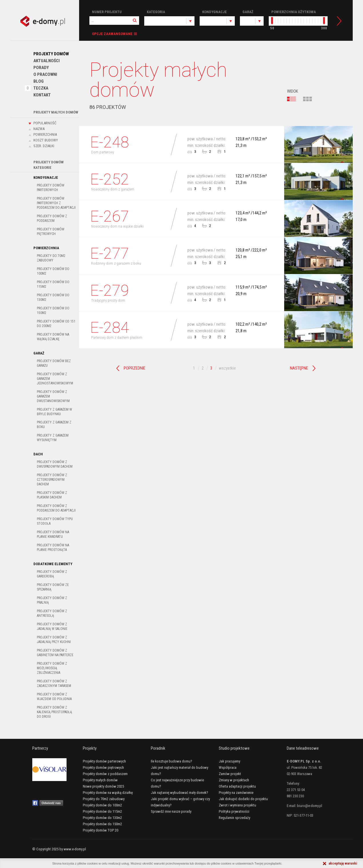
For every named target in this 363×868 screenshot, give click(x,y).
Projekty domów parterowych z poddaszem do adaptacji (56, 203)
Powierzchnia (45, 134)
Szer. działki (44, 146)
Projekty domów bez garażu (54, 363)
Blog (39, 81)
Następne (299, 368)
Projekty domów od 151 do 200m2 (56, 324)
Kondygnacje (214, 12)
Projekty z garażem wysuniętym (53, 438)
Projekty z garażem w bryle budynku (54, 412)
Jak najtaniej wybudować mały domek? (180, 793)
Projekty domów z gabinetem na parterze (55, 653)
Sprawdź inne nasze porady (171, 811)
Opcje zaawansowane (112, 34)
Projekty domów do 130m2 (53, 297)
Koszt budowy (46, 140)
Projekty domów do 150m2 (53, 311)
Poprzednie (135, 368)
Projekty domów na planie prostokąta (53, 547)
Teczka (41, 88)
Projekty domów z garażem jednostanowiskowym (55, 379)
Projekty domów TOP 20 (101, 830)
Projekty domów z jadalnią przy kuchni (54, 640)
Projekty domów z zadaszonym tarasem (54, 684)
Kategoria (156, 12)
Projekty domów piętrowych (51, 232)
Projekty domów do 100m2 (53, 271)
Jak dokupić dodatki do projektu (243, 799)
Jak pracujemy (229, 761)
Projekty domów (51, 54)
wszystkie (227, 368)
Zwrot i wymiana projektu (237, 805)
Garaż (248, 12)
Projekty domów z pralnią (52, 600)
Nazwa (39, 129)
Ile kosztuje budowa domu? (172, 761)
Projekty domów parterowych (51, 188)
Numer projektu (107, 12)
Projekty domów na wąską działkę (53, 337)
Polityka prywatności (234, 811)
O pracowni (45, 74)
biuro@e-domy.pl (310, 806)
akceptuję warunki (343, 863)
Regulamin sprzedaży (234, 818)
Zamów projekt (230, 774)
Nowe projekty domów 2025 (103, 786)
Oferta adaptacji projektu (237, 786)
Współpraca (228, 767)
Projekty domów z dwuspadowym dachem (55, 464)
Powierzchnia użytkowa (294, 12)
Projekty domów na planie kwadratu (53, 534)
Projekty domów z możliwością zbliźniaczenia (52, 668)
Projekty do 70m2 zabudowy (51, 258)
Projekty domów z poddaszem (52, 218)
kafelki (308, 99)
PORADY (41, 68)
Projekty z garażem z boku (54, 425)
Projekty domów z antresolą (52, 613)
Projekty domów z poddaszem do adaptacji (56, 508)
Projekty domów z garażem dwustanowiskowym (53, 396)
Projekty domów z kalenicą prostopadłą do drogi (54, 712)
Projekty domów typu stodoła (55, 521)
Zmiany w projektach (234, 780)
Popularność (45, 123)
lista (292, 99)
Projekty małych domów (100, 780)
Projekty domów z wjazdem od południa (54, 697)
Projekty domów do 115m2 (53, 284)
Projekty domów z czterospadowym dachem (52, 480)
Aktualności (47, 61)
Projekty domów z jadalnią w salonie (52, 626)
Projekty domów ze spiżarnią (53, 587)
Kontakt (42, 95)
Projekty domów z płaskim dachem (52, 495)
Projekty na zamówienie (236, 793)
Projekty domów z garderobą (52, 574)
